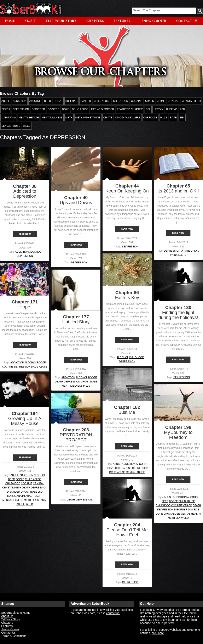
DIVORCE (194, 510)
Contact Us (8, 633)
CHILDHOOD (137, 357)
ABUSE (117, 464)
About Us (7, 616)
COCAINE (8, 367)
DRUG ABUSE (39, 367)
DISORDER (13, 492)
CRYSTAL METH (12, 488)
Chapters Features (7, 624)
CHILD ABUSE (123, 468)
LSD (40, 492)
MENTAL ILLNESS (72, 386)
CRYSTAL (39, 483)
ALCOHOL (35, 252)
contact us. (113, 613)
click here (158, 633)
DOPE (159, 514)
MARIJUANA (14, 496)
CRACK (188, 505)
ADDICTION (22, 252)
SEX (34, 500)
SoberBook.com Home (16, 613)
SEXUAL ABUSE (135, 472)
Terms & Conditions (14, 636)
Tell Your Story (11, 619)
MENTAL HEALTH (32, 496)
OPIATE (185, 251)
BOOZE (41, 363)
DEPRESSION (25, 256)
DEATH (59, 382)
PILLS (87, 386)
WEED (29, 504)
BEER (11, 479)
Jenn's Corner (10, 629)
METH (27, 500)
